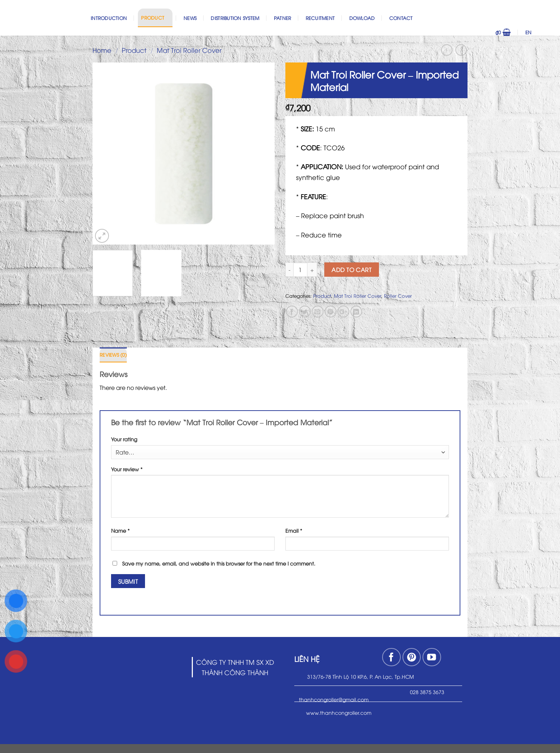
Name (120, 530)
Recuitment (320, 18)
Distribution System (235, 18)
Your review (127, 469)
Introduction (109, 18)
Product (155, 17)
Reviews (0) (113, 355)
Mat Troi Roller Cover (189, 50)
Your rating (124, 439)
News (190, 18)
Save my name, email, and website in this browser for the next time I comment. (219, 563)
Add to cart (351, 270)
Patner (283, 18)
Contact (401, 18)
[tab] (113, 355)
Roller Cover (398, 296)
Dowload (362, 18)
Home (102, 50)
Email (294, 530)
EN (538, 32)
